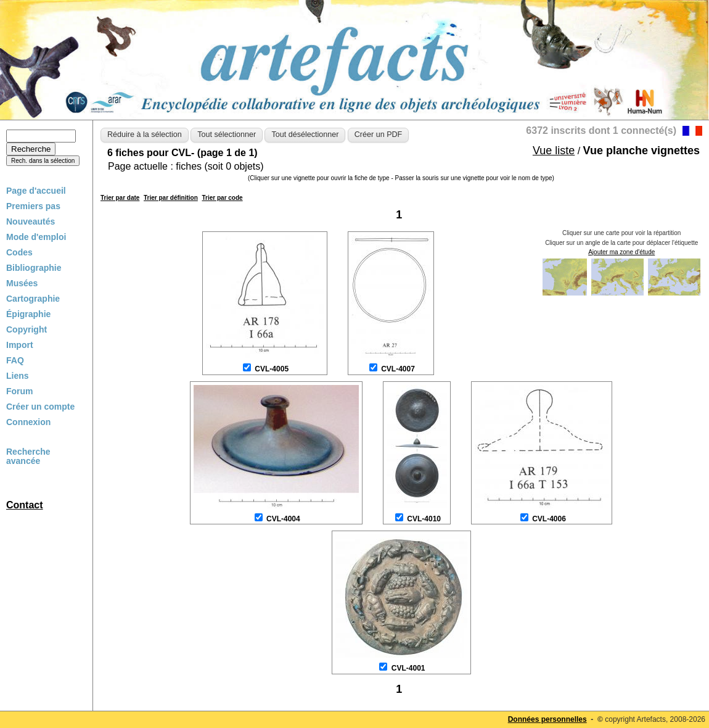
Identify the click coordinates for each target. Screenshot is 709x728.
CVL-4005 (272, 369)
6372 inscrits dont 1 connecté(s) (601, 130)
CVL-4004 (283, 519)
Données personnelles (547, 719)
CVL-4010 (424, 519)
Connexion (28, 422)
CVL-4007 (398, 369)
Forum (20, 391)
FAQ (15, 360)
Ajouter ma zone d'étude (621, 252)
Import (20, 345)
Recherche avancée (28, 457)
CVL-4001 (408, 668)
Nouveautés (31, 221)
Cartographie (33, 299)
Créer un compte (40, 407)
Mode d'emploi (36, 237)
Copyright (27, 329)
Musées (22, 283)
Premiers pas (33, 206)
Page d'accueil (36, 191)
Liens (18, 376)
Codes (19, 252)
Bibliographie (34, 268)
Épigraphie (28, 314)
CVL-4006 (549, 519)
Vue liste (554, 151)
